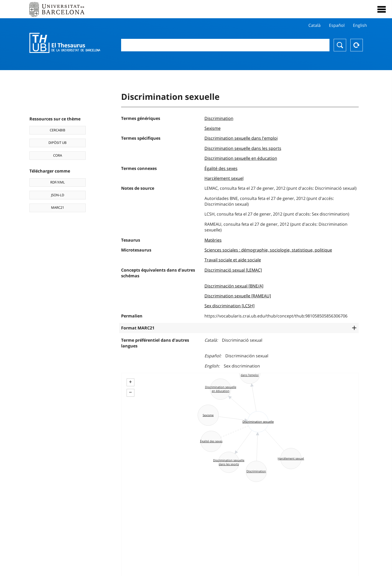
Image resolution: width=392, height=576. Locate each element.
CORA (58, 155)
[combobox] (225, 45)
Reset (357, 45)
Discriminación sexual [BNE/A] (234, 286)
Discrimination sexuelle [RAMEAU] (238, 296)
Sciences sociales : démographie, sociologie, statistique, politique (268, 250)
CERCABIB (57, 130)
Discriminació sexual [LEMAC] (233, 270)
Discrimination (219, 118)
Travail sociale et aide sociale (233, 260)
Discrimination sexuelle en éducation (241, 158)
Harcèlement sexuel (224, 178)
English (360, 25)
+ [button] (130, 382)
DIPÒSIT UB (57, 143)
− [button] (130, 392)
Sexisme (213, 128)
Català (315, 25)
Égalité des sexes (221, 168)
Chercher (340, 45)
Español (337, 25)
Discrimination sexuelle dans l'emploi (241, 138)
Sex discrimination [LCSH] (229, 306)
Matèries (213, 240)
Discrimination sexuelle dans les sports (243, 148)
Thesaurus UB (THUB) (65, 43)
